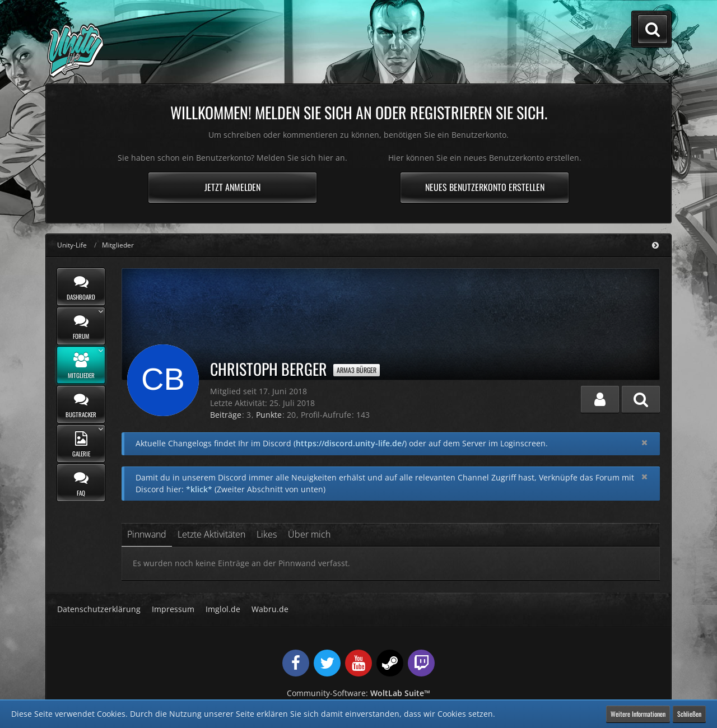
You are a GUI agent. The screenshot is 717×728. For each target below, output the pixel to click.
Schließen (689, 714)
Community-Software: (358, 693)
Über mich (309, 534)
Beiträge (226, 415)
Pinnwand (147, 534)
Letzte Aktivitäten (211, 534)
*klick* (199, 489)
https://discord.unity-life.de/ (350, 443)
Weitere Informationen (638, 714)
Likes (267, 534)
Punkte (269, 415)
